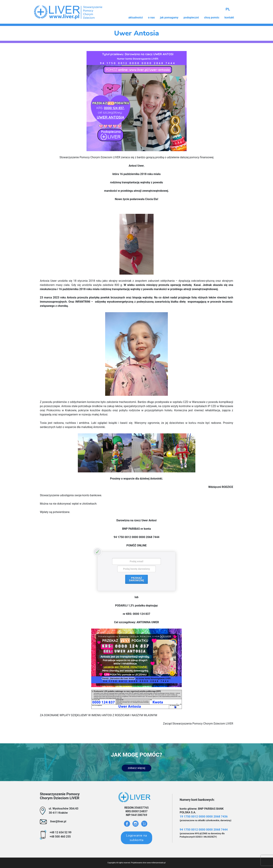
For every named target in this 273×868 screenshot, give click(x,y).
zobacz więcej (136, 768)
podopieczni (191, 17)
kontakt (229, 17)
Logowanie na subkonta (136, 838)
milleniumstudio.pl (158, 863)
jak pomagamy (169, 17)
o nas (151, 17)
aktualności (136, 17)
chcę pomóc (212, 17)
